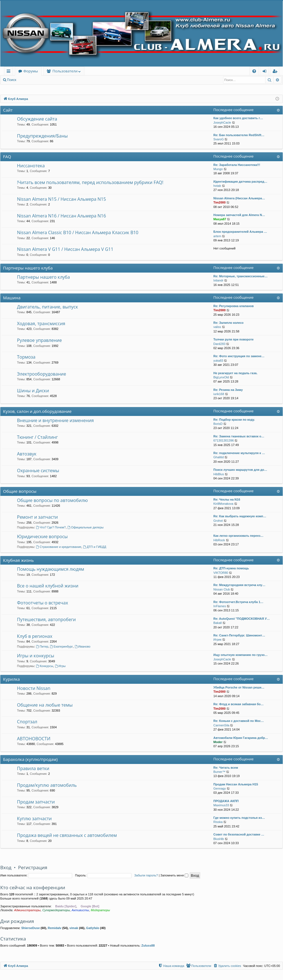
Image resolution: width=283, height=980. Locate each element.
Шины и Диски (33, 391)
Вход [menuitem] (266, 72)
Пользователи (65, 71)
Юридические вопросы (42, 536)
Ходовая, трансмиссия (41, 324)
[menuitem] (254, 71)
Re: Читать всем (226, 768)
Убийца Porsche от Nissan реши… (239, 687)
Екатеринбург (62, 646)
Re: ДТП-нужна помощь (231, 568)
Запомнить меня (174, 875)
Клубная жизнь (18, 560)
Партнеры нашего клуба (28, 268)
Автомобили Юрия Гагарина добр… (241, 738)
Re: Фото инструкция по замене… (239, 356)
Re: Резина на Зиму (228, 390)
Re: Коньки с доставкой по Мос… (239, 721)
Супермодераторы (56, 910)
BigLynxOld (221, 377)
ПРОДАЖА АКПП (226, 801)
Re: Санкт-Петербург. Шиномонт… (239, 635)
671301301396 (224, 440)
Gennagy (220, 788)
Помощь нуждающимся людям (51, 569)
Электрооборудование (42, 374)
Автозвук (27, 454)
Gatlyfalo (93, 928)
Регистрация (50, 80)
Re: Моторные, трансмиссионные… (241, 276)
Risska (218, 822)
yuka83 (218, 361)
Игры (60, 666)
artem (217, 236)
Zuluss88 (148, 945)
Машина (12, 298)
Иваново (83, 646)
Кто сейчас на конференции (33, 887)
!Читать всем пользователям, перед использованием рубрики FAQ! (90, 182)
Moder (218, 742)
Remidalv (55, 928)
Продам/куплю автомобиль (47, 785)
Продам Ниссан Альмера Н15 (236, 784)
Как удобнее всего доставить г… (238, 118)
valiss (217, 327)
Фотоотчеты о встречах (42, 603)
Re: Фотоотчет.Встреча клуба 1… (238, 602)
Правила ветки (33, 768)
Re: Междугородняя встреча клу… (239, 585)
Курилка (11, 679)
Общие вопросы (20, 491)
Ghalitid (219, 457)
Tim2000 (219, 202)
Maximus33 (221, 805)
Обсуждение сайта (37, 119)
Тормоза (26, 357)
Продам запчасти (36, 802)
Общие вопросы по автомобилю (52, 500)
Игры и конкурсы (36, 656)
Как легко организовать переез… (238, 536)
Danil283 (219, 344)
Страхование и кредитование (59, 547)
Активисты (80, 910)
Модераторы (100, 910)
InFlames (220, 606)
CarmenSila (221, 725)
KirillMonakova (223, 504)
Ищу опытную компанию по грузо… (241, 655)
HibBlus (219, 474)
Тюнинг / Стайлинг (37, 437)
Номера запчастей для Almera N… (239, 215)
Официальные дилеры (86, 527)
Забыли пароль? (146, 875)
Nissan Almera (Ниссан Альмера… (239, 198)
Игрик (217, 640)
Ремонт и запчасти (37, 517)
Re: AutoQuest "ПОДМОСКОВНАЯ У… (242, 619)
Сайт (8, 110)
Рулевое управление (39, 340)
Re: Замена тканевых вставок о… (239, 436)
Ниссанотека (31, 166)
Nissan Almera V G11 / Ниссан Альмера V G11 (65, 249)
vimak (74, 928)
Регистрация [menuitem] (276, 72)
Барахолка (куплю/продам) (30, 759)
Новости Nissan (34, 688)
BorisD (218, 424)
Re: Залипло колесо (228, 323)
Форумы (31, 71)
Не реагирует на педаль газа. (235, 373)
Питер (42, 646)
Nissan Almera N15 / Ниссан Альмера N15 (61, 199)
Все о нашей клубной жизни (48, 586)
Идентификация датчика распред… (240, 182)
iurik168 (219, 394)
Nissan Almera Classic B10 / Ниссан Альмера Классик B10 (78, 232)
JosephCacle (222, 122)
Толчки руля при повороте (233, 339)
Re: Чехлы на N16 (227, 499)
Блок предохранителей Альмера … (240, 232)
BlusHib (219, 839)
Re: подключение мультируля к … (239, 453)
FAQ (7, 156)
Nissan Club (222, 589)
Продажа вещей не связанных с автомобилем (67, 835)
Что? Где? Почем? (51, 527)
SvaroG (219, 139)
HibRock (219, 540)
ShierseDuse (31, 928)
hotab (217, 186)
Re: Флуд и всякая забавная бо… (238, 704)
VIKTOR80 (221, 573)
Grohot (218, 521)
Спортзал (27, 722)
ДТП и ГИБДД (95, 547)
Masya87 (220, 219)
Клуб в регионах (35, 636)
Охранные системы (38, 471)
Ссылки (10, 72)
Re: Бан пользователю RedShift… (239, 135)
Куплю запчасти (34, 819)
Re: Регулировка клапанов (234, 306)
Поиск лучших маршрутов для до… (240, 470)
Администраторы (27, 910)
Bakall (218, 623)
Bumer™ (219, 772)
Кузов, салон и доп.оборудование (37, 411)
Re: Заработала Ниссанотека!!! (237, 165)
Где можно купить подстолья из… (239, 818)
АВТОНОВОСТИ (34, 739)
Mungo (218, 169)
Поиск (12, 80)
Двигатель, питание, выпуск (47, 307)
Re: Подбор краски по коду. (234, 420)
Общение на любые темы (45, 705)
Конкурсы (44, 666)
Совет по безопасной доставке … (239, 834)
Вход (28, 80)
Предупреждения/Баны (42, 136)
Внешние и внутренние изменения (55, 420)
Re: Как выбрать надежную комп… (240, 516)
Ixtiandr (218, 280)
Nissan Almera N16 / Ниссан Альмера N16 (61, 216)
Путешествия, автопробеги (46, 619)
